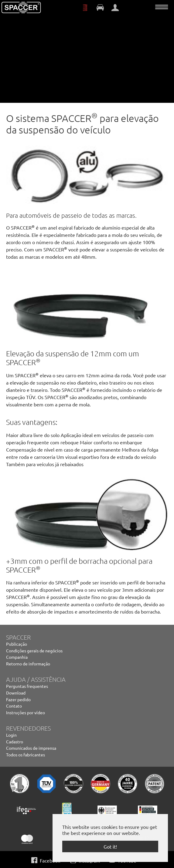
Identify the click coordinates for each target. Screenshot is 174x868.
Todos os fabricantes (26, 755)
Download (16, 693)
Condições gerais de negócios (34, 651)
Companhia (17, 657)
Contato (14, 706)
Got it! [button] (110, 846)
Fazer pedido (18, 699)
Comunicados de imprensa (31, 748)
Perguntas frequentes (27, 686)
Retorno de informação (28, 664)
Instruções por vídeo (26, 712)
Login (11, 735)
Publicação (17, 644)
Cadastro (15, 742)
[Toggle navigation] (162, 7)
